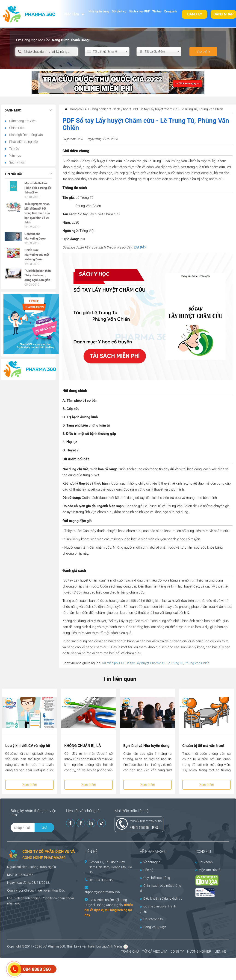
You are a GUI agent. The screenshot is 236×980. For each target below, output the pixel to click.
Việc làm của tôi (208, 870)
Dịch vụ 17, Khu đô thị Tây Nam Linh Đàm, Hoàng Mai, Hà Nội (110, 867)
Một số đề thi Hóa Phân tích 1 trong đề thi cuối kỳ (38, 188)
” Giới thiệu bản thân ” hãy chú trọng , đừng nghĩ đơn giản (38, 275)
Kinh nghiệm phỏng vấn (26, 135)
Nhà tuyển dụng (99, 11)
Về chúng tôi (150, 862)
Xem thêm (30, 785)
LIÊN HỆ (220, 951)
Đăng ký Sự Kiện (153, 927)
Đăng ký (195, 14)
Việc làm (71, 14)
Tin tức (157, 11)
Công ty (47, 898)
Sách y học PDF (139, 11)
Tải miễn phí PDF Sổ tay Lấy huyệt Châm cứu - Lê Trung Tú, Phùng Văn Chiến (155, 663)
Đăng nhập (223, 14)
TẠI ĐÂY (140, 247)
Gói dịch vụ (119, 11)
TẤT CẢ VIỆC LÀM (155, 951)
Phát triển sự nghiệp (23, 142)
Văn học (15, 155)
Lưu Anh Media (112, 946)
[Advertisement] (84, 968)
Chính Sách (17, 128)
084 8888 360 (144, 827)
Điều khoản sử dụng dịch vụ (161, 898)
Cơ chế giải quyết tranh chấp (158, 909)
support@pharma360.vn (102, 892)
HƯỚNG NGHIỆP (199, 951)
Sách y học (17, 162)
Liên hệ (147, 870)
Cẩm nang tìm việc (22, 121)
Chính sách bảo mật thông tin (161, 888)
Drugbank (171, 11)
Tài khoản (204, 862)
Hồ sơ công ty (151, 919)
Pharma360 (56, 946)
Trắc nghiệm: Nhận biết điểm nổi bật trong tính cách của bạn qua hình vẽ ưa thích (37, 213)
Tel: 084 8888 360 (102, 880)
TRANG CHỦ (130, 951)
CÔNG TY (177, 951)
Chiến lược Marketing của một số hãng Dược (37, 255)
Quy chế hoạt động (155, 878)
